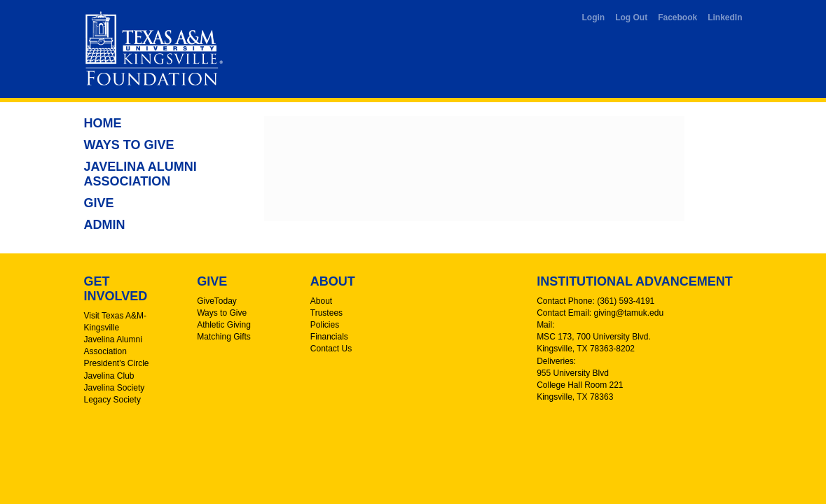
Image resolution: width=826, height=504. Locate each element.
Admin (105, 225)
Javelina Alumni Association (140, 174)
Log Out (631, 17)
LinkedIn (725, 17)
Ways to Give (129, 145)
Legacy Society (112, 400)
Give (99, 203)
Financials (329, 337)
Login (594, 17)
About (321, 301)
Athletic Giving (224, 325)
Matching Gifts (224, 337)
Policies (325, 325)
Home (103, 123)
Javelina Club (109, 376)
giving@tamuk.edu (629, 313)
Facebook (677, 17)
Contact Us (331, 349)
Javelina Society (115, 388)
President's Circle (117, 363)
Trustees (326, 313)
